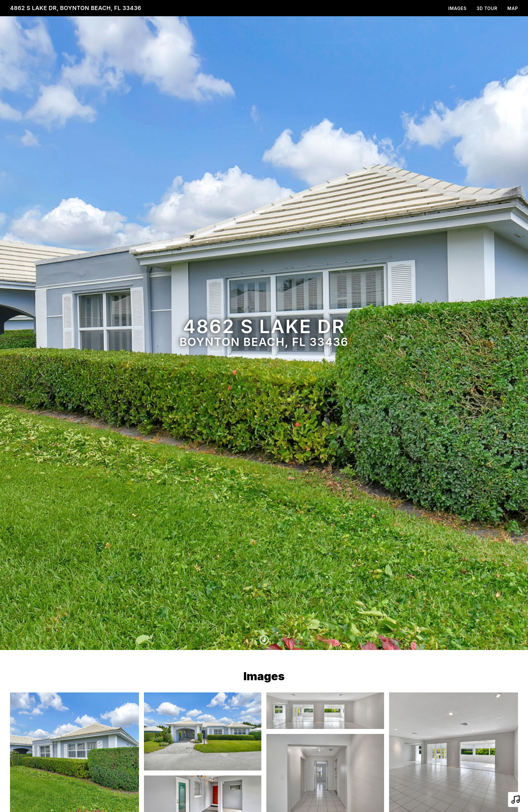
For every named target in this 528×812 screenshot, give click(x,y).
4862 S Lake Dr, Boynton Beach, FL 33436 (76, 8)
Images (458, 8)
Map (513, 8)
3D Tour (487, 8)
